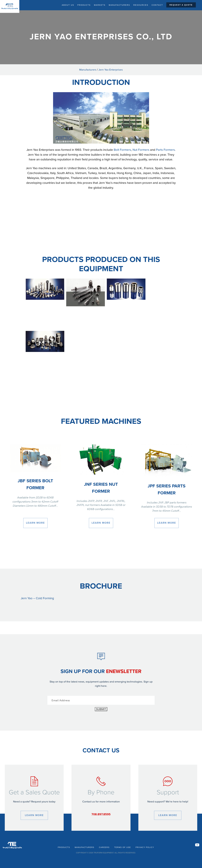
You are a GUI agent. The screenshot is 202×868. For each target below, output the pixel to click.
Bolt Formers (122, 150)
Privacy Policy (145, 847)
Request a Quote (181, 5)
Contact (157, 5)
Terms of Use (123, 847)
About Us (68, 5)
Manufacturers (119, 5)
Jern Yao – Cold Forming (37, 598)
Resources (141, 5)
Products (84, 5)
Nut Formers (141, 150)
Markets (100, 5)
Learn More (35, 523)
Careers (104, 847)
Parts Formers (165, 150)
